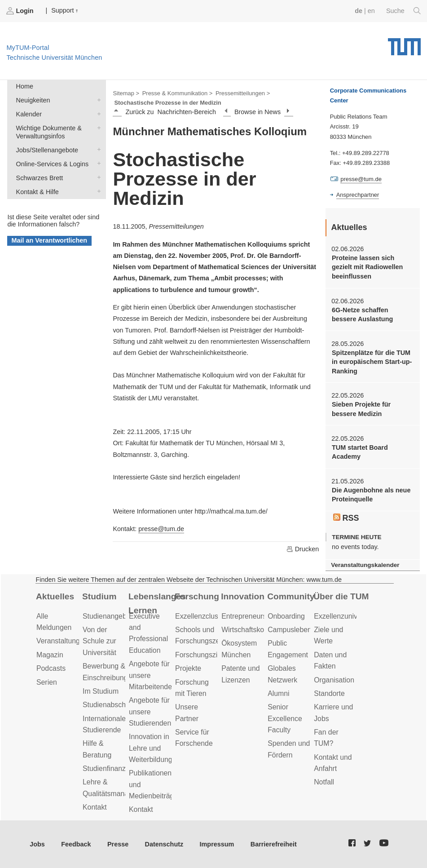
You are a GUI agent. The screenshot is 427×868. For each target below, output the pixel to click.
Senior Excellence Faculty (285, 718)
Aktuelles (55, 596)
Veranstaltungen (62, 641)
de (359, 11)
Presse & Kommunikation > (178, 93)
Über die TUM (341, 596)
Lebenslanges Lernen (157, 603)
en (371, 11)
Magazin (50, 655)
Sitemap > (126, 93)
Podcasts (51, 668)
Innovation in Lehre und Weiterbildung (151, 748)
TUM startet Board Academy (360, 452)
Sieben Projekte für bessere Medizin (361, 409)
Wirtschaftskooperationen (262, 630)
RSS (346, 518)
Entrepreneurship (249, 616)
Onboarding (286, 616)
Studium (99, 596)
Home (25, 86)
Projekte (188, 668)
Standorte (329, 693)
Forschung (197, 596)
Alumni (278, 693)
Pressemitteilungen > (243, 93)
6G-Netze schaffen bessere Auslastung (362, 314)
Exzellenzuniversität (345, 616)
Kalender (97, 113)
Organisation (334, 680)
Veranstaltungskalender (365, 565)
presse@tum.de (161, 529)
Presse (118, 844)
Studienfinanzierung (114, 768)
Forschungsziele (201, 655)
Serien (47, 682)
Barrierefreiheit (274, 844)
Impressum (217, 844)
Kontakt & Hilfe (97, 191)
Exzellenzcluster (201, 616)
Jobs (37, 844)
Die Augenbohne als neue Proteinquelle (371, 495)
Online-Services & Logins (97, 163)
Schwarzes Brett (97, 177)
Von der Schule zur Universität (99, 641)
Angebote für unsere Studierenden (150, 712)
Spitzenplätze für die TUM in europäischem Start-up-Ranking (372, 362)
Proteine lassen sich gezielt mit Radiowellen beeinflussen (367, 267)
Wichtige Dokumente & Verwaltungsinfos (97, 127)
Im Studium (101, 691)
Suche (403, 11)
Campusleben (290, 630)
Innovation (243, 596)
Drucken (303, 549)
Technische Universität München (404, 44)
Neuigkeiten (97, 100)
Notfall (324, 782)
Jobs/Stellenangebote (97, 149)
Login (21, 11)
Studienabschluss (110, 705)
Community (291, 596)
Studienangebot (108, 616)
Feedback (76, 844)
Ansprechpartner (358, 195)
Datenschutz (164, 844)
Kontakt (95, 807)
